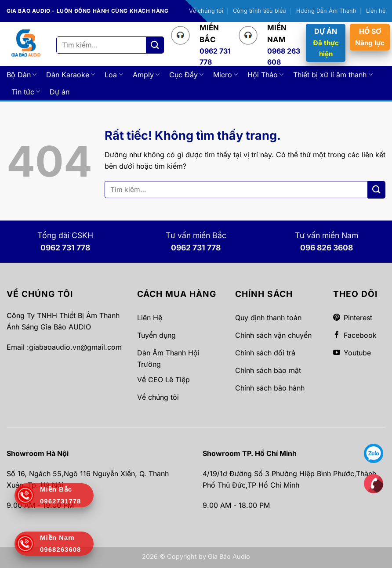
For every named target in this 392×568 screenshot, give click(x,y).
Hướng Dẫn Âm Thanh (326, 11)
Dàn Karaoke (71, 75)
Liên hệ (376, 11)
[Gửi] (155, 45)
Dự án (60, 92)
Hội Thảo (265, 75)
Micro (225, 75)
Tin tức (26, 92)
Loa (114, 75)
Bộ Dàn (22, 75)
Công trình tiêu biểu (260, 11)
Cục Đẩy (186, 75)
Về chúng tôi (206, 11)
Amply (146, 75)
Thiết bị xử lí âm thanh (333, 75)
